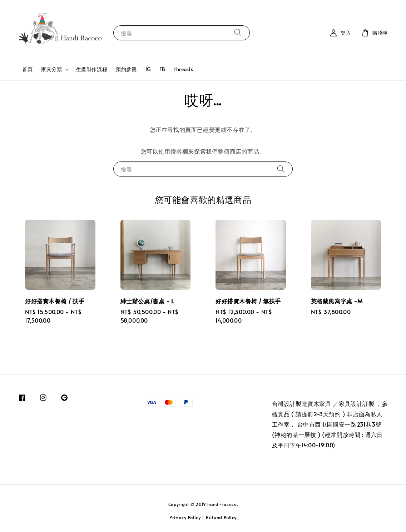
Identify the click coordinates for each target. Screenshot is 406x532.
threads (184, 69)
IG (148, 69)
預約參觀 (126, 69)
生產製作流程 (92, 69)
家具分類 (51, 69)
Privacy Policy (185, 517)
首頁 (27, 69)
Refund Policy (221, 517)
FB (162, 69)
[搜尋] (238, 33)
